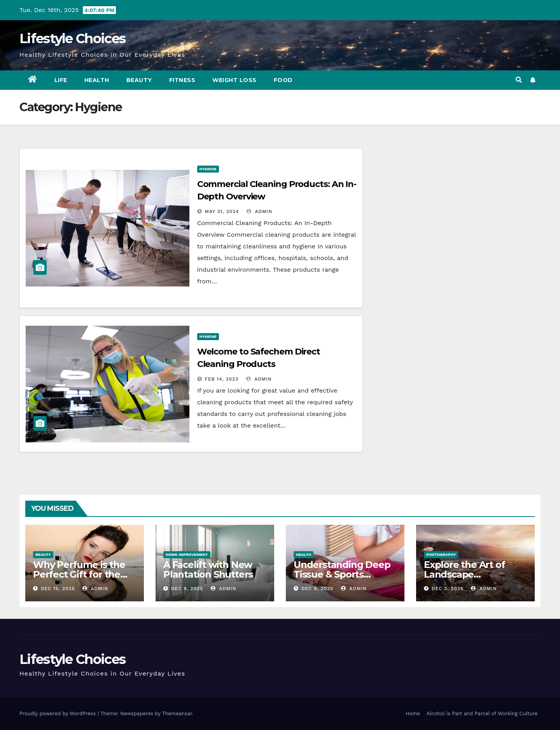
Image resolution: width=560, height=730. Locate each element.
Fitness (182, 80)
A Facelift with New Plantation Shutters (208, 569)
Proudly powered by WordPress (59, 713)
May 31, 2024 (222, 211)
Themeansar (177, 713)
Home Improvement (187, 554)
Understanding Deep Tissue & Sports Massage (342, 574)
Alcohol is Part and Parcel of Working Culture (482, 713)
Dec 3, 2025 (448, 589)
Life (61, 80)
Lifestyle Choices (72, 38)
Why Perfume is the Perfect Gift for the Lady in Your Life (79, 574)
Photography (441, 554)
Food (283, 80)
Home (413, 713)
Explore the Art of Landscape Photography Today (469, 574)
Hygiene (208, 169)
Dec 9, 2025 (187, 589)
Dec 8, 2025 (317, 589)
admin (259, 211)
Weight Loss (234, 80)
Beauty (139, 80)
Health (97, 80)
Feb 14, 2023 (222, 379)
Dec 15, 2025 (58, 589)
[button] (519, 80)
